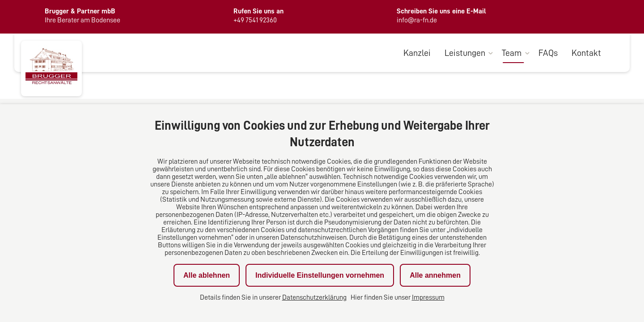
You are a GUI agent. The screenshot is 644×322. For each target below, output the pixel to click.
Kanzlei (417, 53)
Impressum (428, 297)
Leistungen (465, 53)
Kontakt (586, 53)
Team (512, 53)
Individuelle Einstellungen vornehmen (320, 275)
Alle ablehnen (207, 275)
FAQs (548, 53)
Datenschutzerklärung (314, 297)
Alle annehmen (435, 275)
